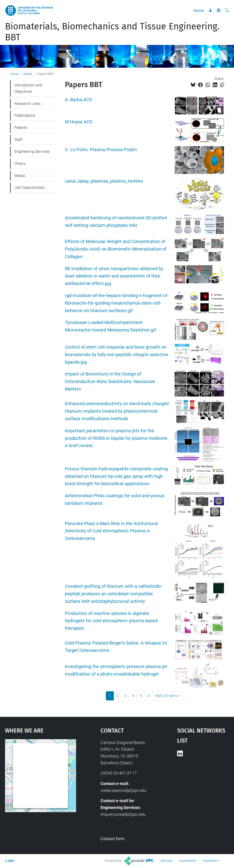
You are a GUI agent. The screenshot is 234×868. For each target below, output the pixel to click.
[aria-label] (227, 10)
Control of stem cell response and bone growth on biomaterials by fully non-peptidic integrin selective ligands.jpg (117, 355)
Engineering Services (32, 151)
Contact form (113, 839)
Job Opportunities (29, 187)
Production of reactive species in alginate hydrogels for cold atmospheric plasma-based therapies (111, 621)
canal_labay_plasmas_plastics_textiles (104, 181)
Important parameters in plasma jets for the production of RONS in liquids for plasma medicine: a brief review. (117, 438)
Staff (19, 140)
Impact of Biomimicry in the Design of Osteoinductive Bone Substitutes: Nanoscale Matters (110, 382)
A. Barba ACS (78, 100)
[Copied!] (222, 85)
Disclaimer (210, 861)
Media (28, 74)
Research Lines (28, 104)
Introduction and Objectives (28, 88)
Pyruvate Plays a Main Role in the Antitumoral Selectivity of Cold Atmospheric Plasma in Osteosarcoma (111, 531)
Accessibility (188, 861)
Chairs (20, 163)
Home (199, 10)
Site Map (167, 861)
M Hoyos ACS (79, 122)
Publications (25, 115)
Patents (21, 127)
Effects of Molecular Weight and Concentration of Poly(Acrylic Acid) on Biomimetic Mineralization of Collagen (116, 249)
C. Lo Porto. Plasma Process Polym (101, 150)
